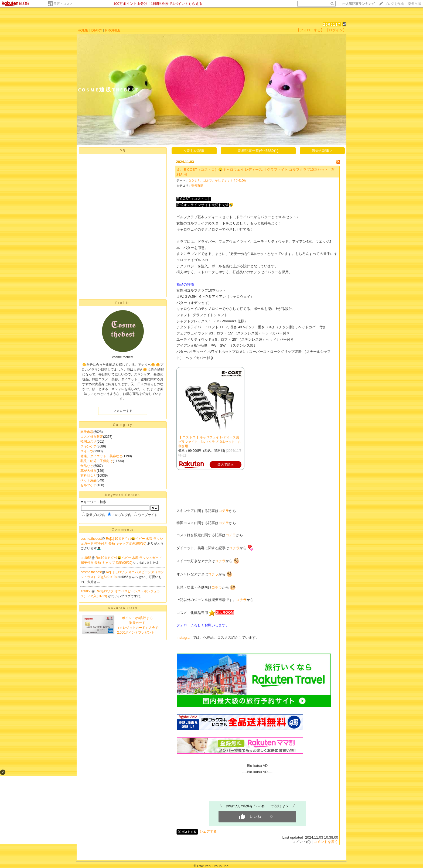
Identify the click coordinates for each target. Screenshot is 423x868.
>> (358, 4)
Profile (123, 303)
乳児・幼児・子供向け (97, 461)
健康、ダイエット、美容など (101, 456)
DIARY (97, 30)
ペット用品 (88, 480)
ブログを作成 (394, 4)
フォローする (123, 411)
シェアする (208, 831)
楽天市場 (414, 4)
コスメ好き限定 (92, 437)
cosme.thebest (91, 539)
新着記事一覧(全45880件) (258, 151)
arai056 (86, 558)
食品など (87, 466)
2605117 (332, 24)
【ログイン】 (336, 30)
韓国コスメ (88, 442)
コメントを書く (326, 842)
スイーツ (87, 451)
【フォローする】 (310, 30)
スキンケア (88, 446)
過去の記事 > (322, 151)
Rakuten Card (123, 608)
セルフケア (88, 485)
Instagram (184, 638)
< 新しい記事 (194, 151)
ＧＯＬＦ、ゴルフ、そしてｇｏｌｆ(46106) (217, 180)
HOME (83, 30)
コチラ (224, 511)
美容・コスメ (63, 4)
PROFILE (113, 30)
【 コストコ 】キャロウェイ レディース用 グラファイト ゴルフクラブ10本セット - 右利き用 (209, 442)
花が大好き (88, 471)
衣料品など (88, 476)
